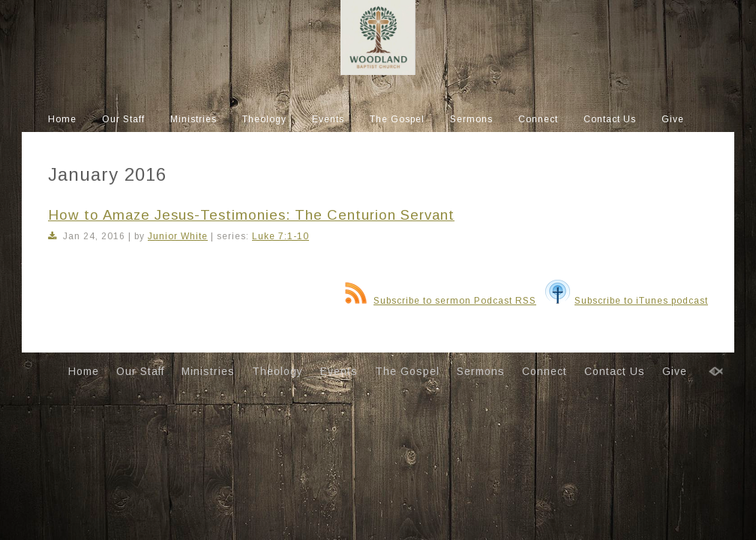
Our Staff (123, 119)
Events (328, 119)
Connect (538, 119)
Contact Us (610, 119)
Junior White (178, 236)
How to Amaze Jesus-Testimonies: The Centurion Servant (251, 215)
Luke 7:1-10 (280, 236)
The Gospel (397, 119)
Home (62, 119)
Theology (264, 119)
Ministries (193, 119)
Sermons (471, 119)
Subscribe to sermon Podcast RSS (441, 301)
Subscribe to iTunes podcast (627, 301)
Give (673, 119)
